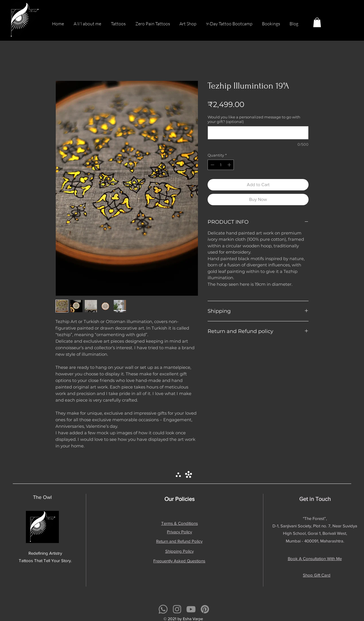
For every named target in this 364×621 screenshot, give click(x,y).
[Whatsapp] (163, 609)
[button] (317, 22)
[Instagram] (177, 609)
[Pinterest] (205, 609)
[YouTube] (191, 609)
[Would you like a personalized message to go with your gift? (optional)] (258, 133)
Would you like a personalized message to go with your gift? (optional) (254, 119)
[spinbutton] (221, 165)
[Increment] (230, 165)
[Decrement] (212, 165)
